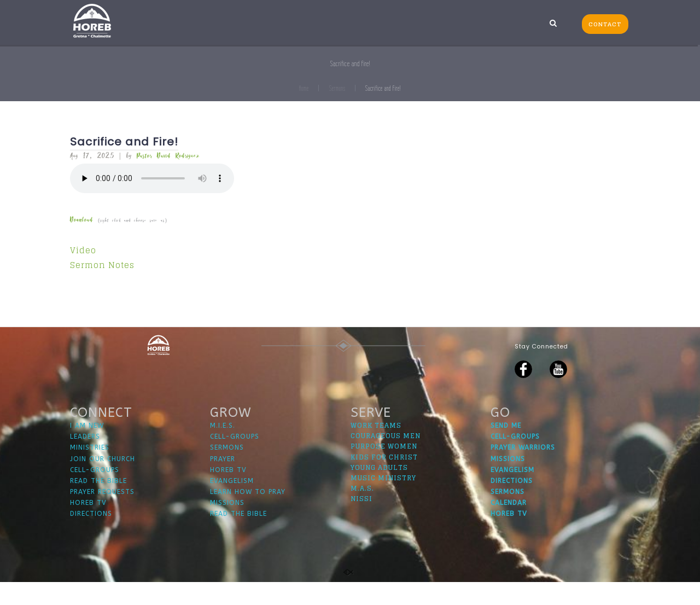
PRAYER (223, 482)
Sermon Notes (102, 265)
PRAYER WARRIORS (523, 471)
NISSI (361, 522)
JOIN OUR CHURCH (103, 482)
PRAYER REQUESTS (102, 515)
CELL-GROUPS (95, 493)
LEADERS (85, 459)
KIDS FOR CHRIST (384, 480)
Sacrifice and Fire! (124, 142)
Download (81, 220)
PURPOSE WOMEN (384, 470)
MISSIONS (227, 526)
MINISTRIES (90, 471)
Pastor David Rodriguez (168, 156)
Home (304, 88)
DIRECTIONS (91, 537)
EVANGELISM (232, 504)
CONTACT (605, 24)
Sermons (337, 88)
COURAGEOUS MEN (386, 459)
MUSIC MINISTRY (383, 501)
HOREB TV (88, 526)
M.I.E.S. (223, 449)
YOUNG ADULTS (379, 490)
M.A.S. (362, 511)
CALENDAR (509, 526)
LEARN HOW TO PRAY (248, 515)
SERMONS (227, 471)
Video (83, 250)
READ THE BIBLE (98, 504)
